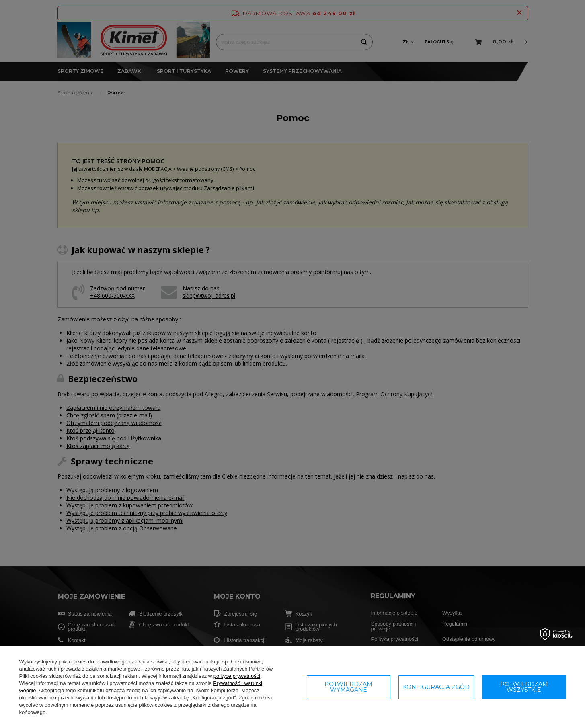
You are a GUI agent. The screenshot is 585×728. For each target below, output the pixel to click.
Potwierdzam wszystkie (524, 687)
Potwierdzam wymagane (348, 687)
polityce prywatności (237, 676)
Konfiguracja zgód (436, 687)
